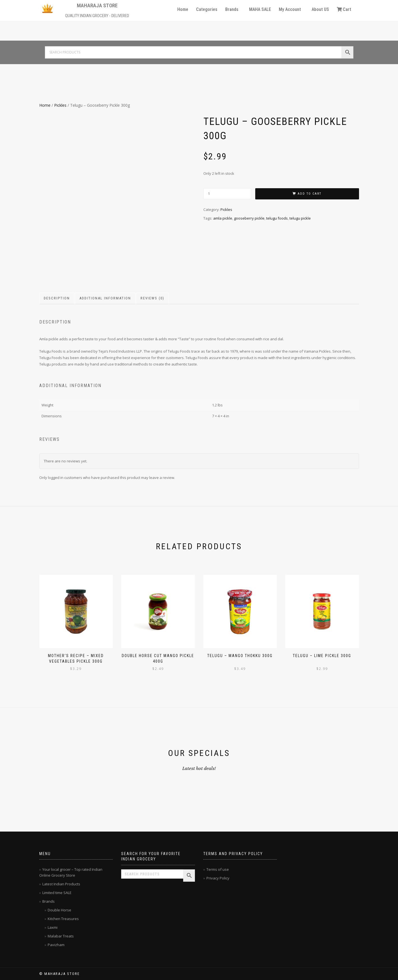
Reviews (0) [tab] (152, 298)
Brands (232, 9)
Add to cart (310, 194)
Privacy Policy (218, 878)
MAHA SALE (260, 9)
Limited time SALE (57, 893)
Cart (344, 9)
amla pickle (223, 218)
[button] (233, 10)
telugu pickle (300, 218)
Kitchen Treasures (63, 919)
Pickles (60, 105)
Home (183, 9)
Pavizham (56, 945)
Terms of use (218, 869)
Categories (207, 9)
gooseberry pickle (249, 218)
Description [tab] (57, 298)
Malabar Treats (61, 936)
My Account (290, 9)
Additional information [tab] (105, 298)
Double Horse (59, 910)
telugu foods (277, 218)
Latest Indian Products (61, 884)
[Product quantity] (227, 194)
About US (320, 9)
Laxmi (53, 927)
